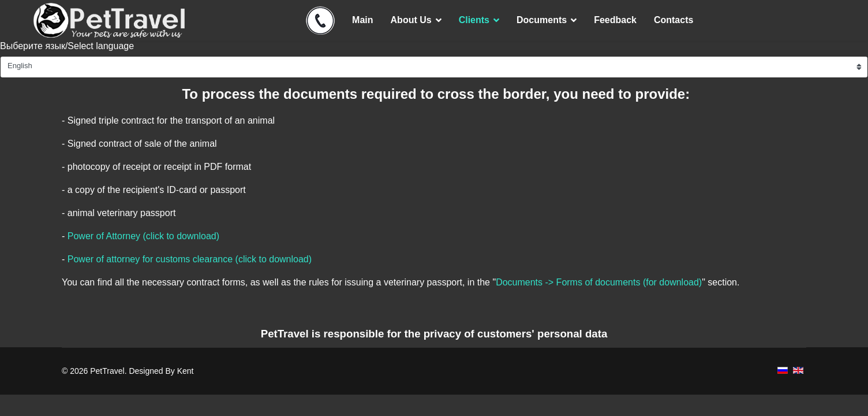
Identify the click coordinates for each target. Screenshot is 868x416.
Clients (474, 20)
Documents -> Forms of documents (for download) (599, 282)
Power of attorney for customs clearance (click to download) (190, 259)
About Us (411, 20)
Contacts (674, 20)
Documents (542, 20)
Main (362, 20)
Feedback (615, 20)
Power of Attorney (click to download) (143, 236)
